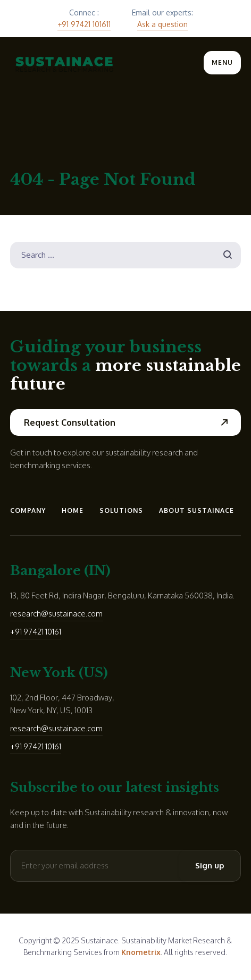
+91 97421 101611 (84, 24)
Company (28, 510)
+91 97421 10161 (36, 632)
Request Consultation (70, 423)
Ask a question (162, 24)
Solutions (121, 510)
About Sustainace (196, 510)
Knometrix (141, 952)
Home (73, 510)
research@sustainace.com (56, 614)
